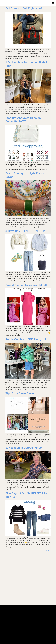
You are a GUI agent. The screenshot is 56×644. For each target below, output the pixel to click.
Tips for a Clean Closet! (20, 393)
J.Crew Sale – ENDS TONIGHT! (25, 231)
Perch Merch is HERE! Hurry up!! (26, 339)
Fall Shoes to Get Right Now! (24, 8)
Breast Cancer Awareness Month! (27, 285)
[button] (53, 3)
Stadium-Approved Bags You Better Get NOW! (24, 120)
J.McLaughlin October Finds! (24, 448)
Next (48, 551)
